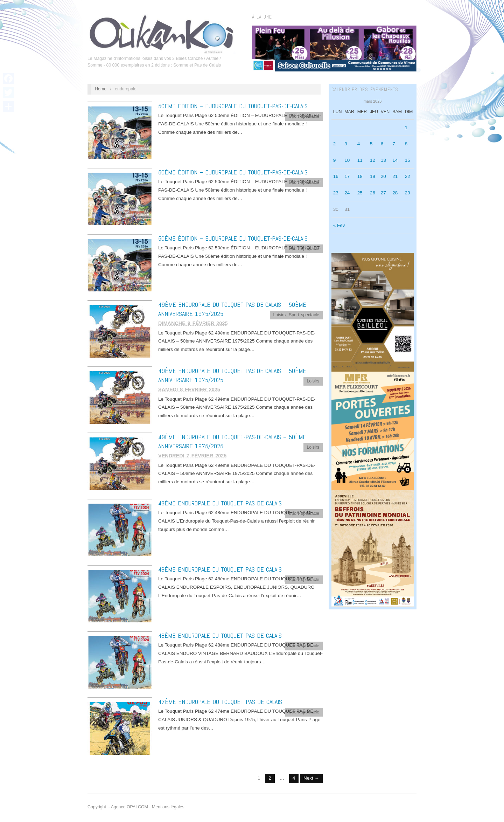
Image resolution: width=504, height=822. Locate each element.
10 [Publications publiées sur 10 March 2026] (347, 160)
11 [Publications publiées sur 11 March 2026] (360, 160)
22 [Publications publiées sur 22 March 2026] (408, 176)
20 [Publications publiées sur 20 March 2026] (383, 176)
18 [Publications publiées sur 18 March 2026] (360, 176)
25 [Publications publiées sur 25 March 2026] (360, 193)
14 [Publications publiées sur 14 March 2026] (395, 160)
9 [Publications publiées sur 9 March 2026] (335, 160)
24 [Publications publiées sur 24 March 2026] (347, 193)
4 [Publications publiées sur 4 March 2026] (359, 144)
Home (101, 89)
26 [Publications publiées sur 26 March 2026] (373, 193)
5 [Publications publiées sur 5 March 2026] (371, 144)
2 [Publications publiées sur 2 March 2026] (335, 144)
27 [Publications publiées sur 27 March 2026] (383, 193)
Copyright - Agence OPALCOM (118, 807)
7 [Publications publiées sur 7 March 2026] (394, 144)
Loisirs (279, 315)
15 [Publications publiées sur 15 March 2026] (408, 160)
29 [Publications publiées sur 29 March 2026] (408, 193)
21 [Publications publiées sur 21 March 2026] (395, 176)
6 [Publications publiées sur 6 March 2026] (382, 144)
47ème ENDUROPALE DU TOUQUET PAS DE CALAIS (220, 702)
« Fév (339, 225)
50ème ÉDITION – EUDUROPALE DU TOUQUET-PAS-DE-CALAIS (233, 106)
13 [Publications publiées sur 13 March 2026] (383, 160)
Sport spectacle (304, 116)
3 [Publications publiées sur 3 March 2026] (346, 144)
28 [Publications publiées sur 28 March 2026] (395, 193)
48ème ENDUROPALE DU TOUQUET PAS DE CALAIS (220, 503)
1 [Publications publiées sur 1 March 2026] (406, 128)
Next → (311, 778)
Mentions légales (168, 807)
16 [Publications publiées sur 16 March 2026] (336, 176)
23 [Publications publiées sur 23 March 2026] (336, 193)
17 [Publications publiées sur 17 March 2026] (347, 176)
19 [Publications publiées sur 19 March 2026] (373, 176)
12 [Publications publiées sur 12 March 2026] (373, 160)
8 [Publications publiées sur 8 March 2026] (406, 144)
